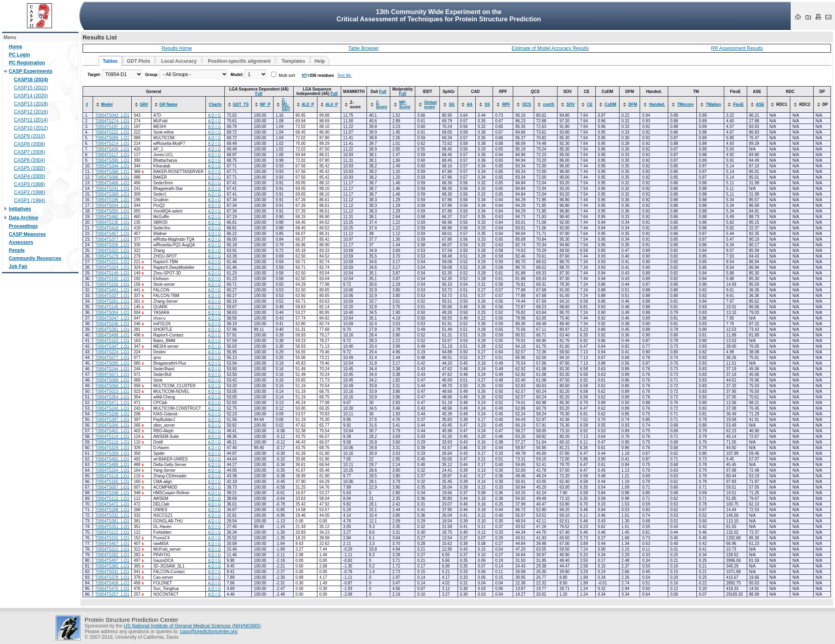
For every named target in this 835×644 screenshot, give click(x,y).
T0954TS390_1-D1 (112, 160)
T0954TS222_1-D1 (112, 132)
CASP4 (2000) (30, 176)
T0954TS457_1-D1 (112, 234)
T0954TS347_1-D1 (112, 346)
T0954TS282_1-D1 (112, 555)
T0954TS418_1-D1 (112, 228)
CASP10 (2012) (31, 128)
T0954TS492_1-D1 (112, 459)
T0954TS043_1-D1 (112, 115)
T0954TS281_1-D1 (112, 329)
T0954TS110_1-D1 (112, 442)
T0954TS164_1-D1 (112, 470)
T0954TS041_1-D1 (112, 572)
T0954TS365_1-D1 (112, 566)
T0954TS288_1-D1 (112, 510)
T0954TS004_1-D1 (112, 313)
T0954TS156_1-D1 (112, 284)
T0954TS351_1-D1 (112, 527)
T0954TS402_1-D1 (112, 431)
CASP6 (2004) (30, 160)
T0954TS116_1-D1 (112, 476)
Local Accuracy (179, 61)
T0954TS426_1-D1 (112, 149)
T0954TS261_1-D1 (112, 301)
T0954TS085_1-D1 (112, 363)
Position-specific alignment (239, 61)
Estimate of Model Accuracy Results (550, 48)
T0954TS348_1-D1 (112, 493)
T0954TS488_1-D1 (112, 465)
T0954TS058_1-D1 (112, 386)
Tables (110, 61)
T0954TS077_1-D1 (112, 358)
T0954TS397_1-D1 (112, 420)
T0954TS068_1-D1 (112, 380)
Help (320, 61)
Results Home (177, 48)
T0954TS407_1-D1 (112, 544)
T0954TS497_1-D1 (112, 560)
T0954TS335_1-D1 (112, 245)
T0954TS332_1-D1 (112, 515)
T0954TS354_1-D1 (112, 397)
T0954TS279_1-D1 (112, 256)
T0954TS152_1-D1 (112, 538)
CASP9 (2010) (30, 136)
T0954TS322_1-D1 (112, 251)
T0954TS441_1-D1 (112, 290)
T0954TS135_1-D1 (112, 222)
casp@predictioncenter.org (209, 632)
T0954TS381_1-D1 (112, 521)
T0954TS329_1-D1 (112, 448)
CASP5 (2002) (30, 168)
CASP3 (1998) (30, 184)
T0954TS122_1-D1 (112, 532)
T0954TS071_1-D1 (112, 375)
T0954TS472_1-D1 (112, 504)
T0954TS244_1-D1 (112, 369)
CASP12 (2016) (31, 112)
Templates (293, 61)
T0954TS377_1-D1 (112, 239)
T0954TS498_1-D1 (112, 335)
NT (304, 75)
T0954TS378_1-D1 (112, 577)
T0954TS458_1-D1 (112, 583)
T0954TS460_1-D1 (112, 217)
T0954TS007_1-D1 (112, 487)
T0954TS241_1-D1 (112, 189)
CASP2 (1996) (30, 192)
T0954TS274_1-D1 (112, 121)
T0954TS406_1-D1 (112, 183)
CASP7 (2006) (30, 152)
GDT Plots (139, 61)
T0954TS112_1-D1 (112, 498)
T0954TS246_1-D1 (112, 324)
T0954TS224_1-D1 (112, 352)
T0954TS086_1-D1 (112, 177)
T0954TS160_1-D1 (112, 482)
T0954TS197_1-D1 (112, 127)
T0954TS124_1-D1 (112, 437)
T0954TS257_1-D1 (112, 594)
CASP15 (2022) (31, 88)
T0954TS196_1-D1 (112, 200)
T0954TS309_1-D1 (112, 194)
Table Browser (363, 48)
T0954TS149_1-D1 (112, 273)
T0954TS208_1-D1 (112, 414)
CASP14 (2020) (31, 96)
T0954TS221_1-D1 (112, 262)
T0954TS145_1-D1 (112, 307)
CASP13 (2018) (31, 104)
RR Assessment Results (737, 48)
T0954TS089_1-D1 (112, 138)
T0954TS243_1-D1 (112, 408)
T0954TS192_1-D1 (112, 279)
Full (259, 94)
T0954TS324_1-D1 (112, 267)
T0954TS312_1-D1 (112, 549)
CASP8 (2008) (30, 144)
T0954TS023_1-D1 (112, 391)
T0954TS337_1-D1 (112, 296)
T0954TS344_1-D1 (112, 166)
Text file (345, 75)
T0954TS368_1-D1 (112, 172)
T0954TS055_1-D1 (112, 211)
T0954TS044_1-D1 (112, 205)
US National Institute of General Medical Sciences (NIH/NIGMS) (192, 626)
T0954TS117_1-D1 (112, 155)
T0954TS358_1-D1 (112, 453)
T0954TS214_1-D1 (112, 143)
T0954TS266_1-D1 (112, 425)
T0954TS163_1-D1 (112, 341)
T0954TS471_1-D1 (112, 403)
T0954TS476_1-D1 (112, 589)
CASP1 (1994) (30, 200)
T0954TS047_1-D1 (112, 318)
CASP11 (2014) (31, 120)
